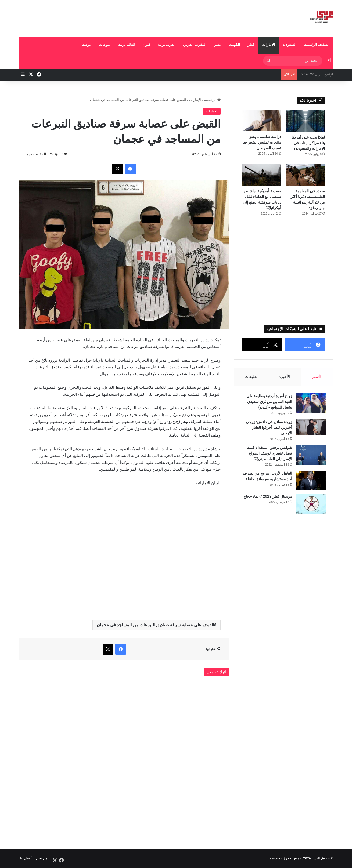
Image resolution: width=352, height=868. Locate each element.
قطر (251, 45)
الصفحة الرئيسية (317, 45)
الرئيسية (212, 100)
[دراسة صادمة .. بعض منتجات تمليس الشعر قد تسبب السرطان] (262, 120)
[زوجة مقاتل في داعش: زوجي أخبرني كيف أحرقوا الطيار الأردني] (310, 428)
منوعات (105, 45)
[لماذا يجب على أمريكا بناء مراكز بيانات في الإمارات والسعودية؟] (305, 121)
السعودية (289, 45)
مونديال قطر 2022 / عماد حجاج (267, 497)
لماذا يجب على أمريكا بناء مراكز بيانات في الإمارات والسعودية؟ (308, 143)
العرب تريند (167, 45)
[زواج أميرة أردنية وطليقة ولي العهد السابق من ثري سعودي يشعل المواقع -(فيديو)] (310, 404)
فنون (146, 45)
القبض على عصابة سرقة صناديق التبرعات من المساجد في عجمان (155, 625)
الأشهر (317, 377)
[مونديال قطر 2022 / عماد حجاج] (310, 505)
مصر (218, 45)
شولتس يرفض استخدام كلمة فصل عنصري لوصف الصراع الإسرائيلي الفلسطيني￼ (269, 454)
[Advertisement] (122, 17)
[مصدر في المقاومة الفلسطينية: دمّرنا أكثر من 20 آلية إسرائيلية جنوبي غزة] (305, 175)
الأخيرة (284, 377)
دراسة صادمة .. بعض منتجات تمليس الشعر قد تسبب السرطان (262, 142)
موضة (87, 45)
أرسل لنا (26, 858)
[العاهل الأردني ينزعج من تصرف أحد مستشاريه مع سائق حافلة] (310, 481)
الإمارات (268, 45)
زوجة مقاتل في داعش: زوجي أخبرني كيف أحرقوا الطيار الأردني (268, 428)
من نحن (42, 858)
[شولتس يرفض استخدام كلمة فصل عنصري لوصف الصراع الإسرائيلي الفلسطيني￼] (310, 456)
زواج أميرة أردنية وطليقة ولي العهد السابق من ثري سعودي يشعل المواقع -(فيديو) (268, 402)
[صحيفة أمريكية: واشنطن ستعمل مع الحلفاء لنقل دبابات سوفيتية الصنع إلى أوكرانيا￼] (262, 175)
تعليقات (251, 377)
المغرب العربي (195, 45)
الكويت (234, 45)
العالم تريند (127, 45)
